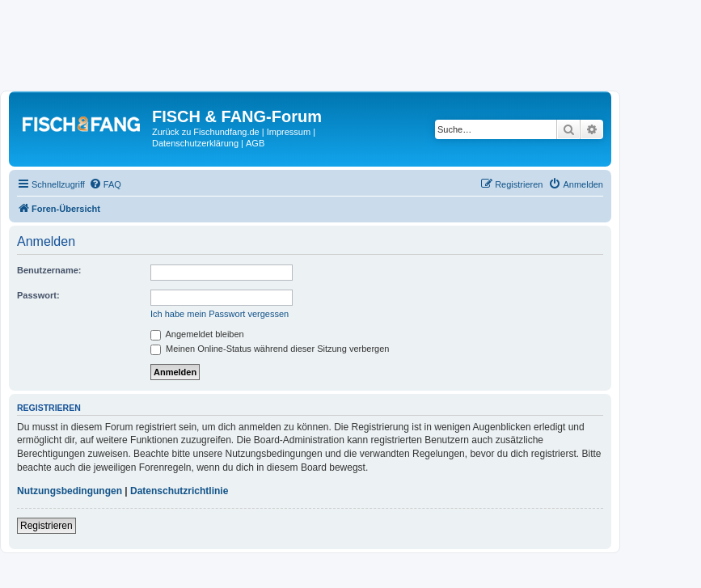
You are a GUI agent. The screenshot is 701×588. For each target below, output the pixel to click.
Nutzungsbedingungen (70, 491)
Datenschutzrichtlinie (179, 491)
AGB (255, 143)
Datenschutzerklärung (195, 143)
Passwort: (38, 295)
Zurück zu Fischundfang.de (206, 132)
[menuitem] (105, 184)
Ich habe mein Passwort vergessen (220, 314)
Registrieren (46, 526)
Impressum (289, 132)
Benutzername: (49, 270)
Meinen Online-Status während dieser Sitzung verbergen (270, 349)
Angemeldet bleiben (197, 334)
